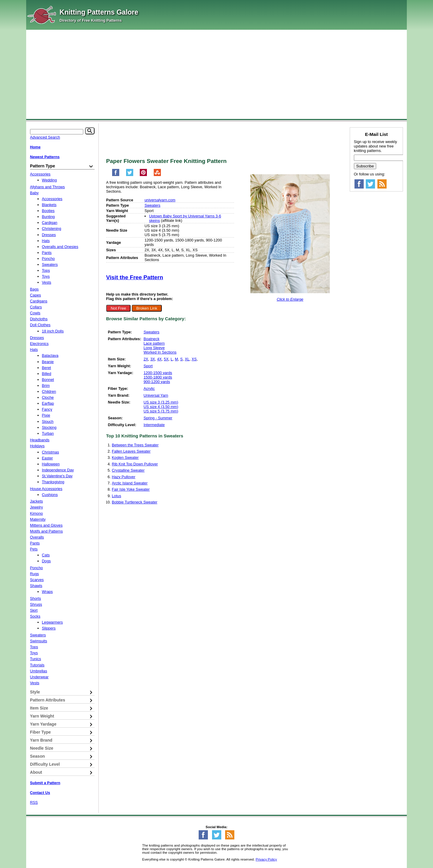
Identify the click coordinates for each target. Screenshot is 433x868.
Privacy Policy (266, 859)
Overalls (37, 537)
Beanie (48, 362)
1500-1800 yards (158, 377)
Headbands (40, 440)
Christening (52, 229)
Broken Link (147, 308)
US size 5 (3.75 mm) (161, 411)
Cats (46, 555)
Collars (36, 307)
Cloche (48, 397)
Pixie (46, 415)
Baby (34, 193)
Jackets (36, 501)
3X (153, 359)
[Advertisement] (216, 74)
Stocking (49, 427)
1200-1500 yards (158, 373)
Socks (35, 616)
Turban (48, 433)
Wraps (47, 592)
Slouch (48, 422)
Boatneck (152, 339)
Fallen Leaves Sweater (131, 451)
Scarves (37, 580)
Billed (47, 374)
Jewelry (36, 507)
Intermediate (154, 425)
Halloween (51, 464)
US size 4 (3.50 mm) (161, 407)
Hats (46, 241)
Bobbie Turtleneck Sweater (135, 502)
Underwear (39, 677)
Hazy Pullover (124, 477)
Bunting (48, 217)
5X (166, 359)
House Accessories (46, 489)
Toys (46, 276)
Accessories (40, 174)
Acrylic (149, 389)
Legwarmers (52, 622)
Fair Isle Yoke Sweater (131, 489)
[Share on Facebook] (116, 175)
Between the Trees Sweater (135, 445)
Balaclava (50, 355)
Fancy (47, 409)
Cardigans (39, 301)
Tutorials (37, 665)
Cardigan (50, 223)
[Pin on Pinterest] (143, 175)
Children (49, 391)
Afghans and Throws (47, 187)
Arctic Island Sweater (130, 483)
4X (159, 359)
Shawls (36, 586)
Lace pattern (154, 343)
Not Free (118, 308)
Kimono (36, 513)
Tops (46, 270)
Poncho (48, 259)
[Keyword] (57, 132)
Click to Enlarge (290, 299)
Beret (47, 368)
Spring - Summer (158, 418)
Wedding (49, 180)
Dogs (46, 561)
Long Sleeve (154, 348)
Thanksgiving (53, 482)
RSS (34, 802)
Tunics (36, 659)
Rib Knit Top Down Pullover (135, 464)
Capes (36, 295)
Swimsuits (39, 641)
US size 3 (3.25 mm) (161, 402)
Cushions (50, 495)
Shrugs (36, 604)
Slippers (49, 628)
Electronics (39, 344)
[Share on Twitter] (130, 175)
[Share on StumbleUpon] (157, 175)
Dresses (49, 235)
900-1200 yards (157, 382)
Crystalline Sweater (128, 470)
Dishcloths (39, 319)
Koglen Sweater (125, 457)
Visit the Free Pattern (135, 277)
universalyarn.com (160, 200)
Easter (47, 458)
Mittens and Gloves (46, 525)
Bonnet (48, 380)
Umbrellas (39, 671)
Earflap (48, 403)
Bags (34, 289)
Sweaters (152, 205)
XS (194, 359)
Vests (47, 282)
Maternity (38, 519)
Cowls (35, 313)
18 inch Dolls (53, 331)
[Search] (90, 131)
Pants (47, 253)
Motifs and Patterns (46, 531)
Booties (48, 211)
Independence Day (58, 470)
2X (146, 359)
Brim (46, 386)
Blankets (49, 205)
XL (187, 359)
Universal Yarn (156, 395)
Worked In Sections (160, 352)
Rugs (34, 574)
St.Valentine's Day (57, 476)
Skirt (34, 610)
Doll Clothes (40, 325)
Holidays (37, 446)
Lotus (116, 496)
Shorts (36, 598)
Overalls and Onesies (60, 247)
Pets (34, 549)
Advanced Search (45, 137)
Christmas (51, 452)
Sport (148, 366)
